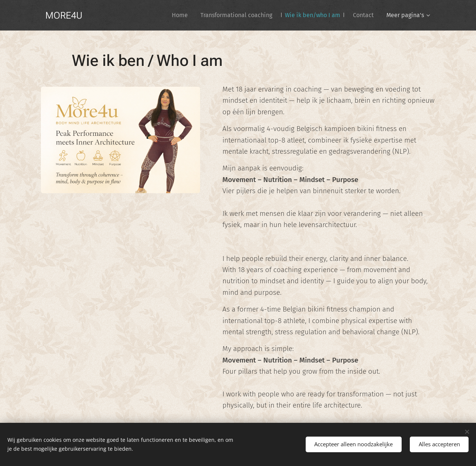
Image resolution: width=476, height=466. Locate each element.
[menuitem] (180, 15)
